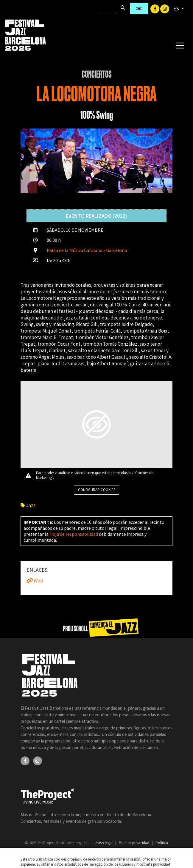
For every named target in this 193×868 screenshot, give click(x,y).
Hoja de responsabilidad (74, 534)
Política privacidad (134, 843)
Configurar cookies (97, 490)
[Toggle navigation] (180, 45)
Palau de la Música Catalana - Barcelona (87, 250)
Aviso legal (104, 843)
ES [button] (177, 9)
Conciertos (97, 74)
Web (35, 581)
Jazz (28, 505)
